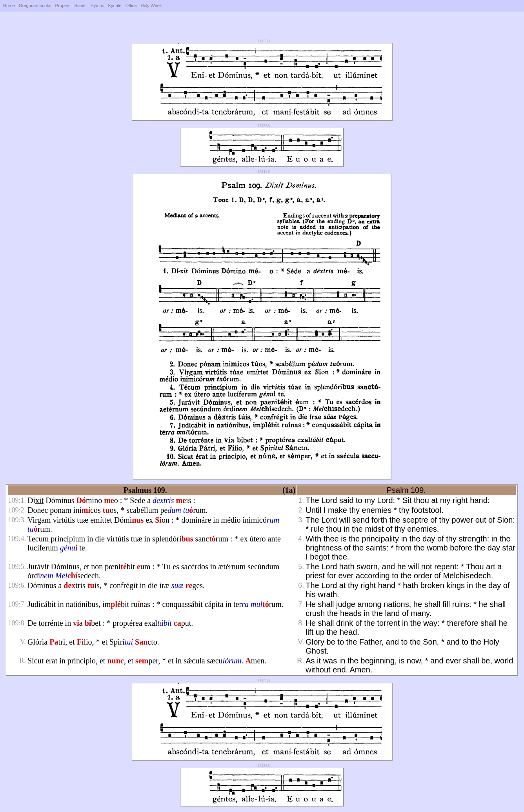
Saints (81, 5)
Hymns (97, 5)
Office (131, 5)
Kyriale (115, 5)
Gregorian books (35, 5)
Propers (63, 5)
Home (9, 5)
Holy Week (151, 5)
